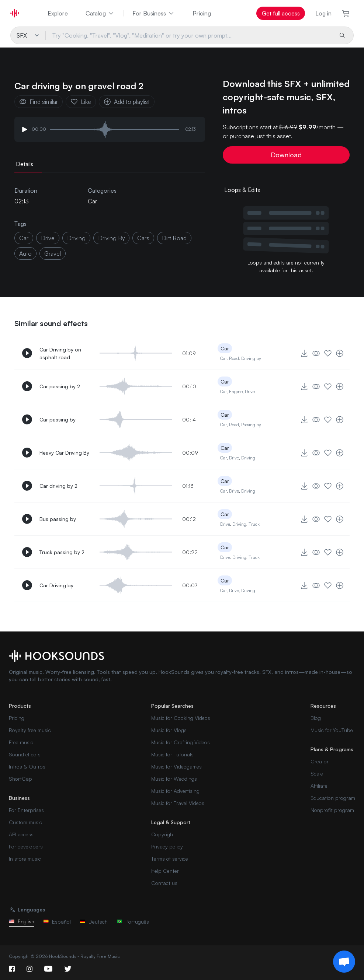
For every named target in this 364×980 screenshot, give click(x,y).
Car (92, 201)
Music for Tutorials (172, 754)
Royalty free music (30, 730)
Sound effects (25, 754)
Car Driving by (56, 585)
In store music (25, 859)
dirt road (174, 238)
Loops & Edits (242, 190)
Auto (25, 253)
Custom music (25, 822)
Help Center (165, 871)
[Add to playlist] (340, 353)
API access (21, 834)
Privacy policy (167, 846)
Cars (143, 238)
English (22, 921)
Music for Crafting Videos (181, 742)
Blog (316, 718)
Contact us (164, 883)
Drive (250, 391)
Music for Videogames (176, 766)
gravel (53, 253)
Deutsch (94, 922)
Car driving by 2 (58, 486)
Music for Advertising (175, 791)
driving (76, 238)
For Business (154, 13)
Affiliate (319, 786)
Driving (248, 458)
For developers (26, 846)
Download (286, 155)
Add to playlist (127, 102)
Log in (323, 13)
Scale (317, 773)
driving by (111, 238)
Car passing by (58, 419)
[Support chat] (344, 962)
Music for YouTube (332, 730)
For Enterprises (26, 810)
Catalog (100, 13)
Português (133, 922)
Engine (236, 391)
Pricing (202, 13)
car (24, 238)
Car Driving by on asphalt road (60, 353)
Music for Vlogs (169, 730)
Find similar (39, 102)
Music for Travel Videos (178, 803)
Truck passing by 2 (62, 552)
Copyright (163, 834)
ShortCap (20, 779)
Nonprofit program (332, 810)
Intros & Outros (27, 766)
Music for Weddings (174, 779)
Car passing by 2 (60, 386)
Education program (333, 798)
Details (25, 164)
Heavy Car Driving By (64, 453)
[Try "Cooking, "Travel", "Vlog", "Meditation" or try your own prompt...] (189, 35)
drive (48, 238)
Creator (320, 761)
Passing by (251, 425)
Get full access (281, 13)
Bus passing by (58, 519)
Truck (254, 524)
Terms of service (170, 859)
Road (234, 358)
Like (81, 102)
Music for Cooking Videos (181, 718)
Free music (21, 742)
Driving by (251, 358)
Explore (58, 13)
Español (57, 922)
